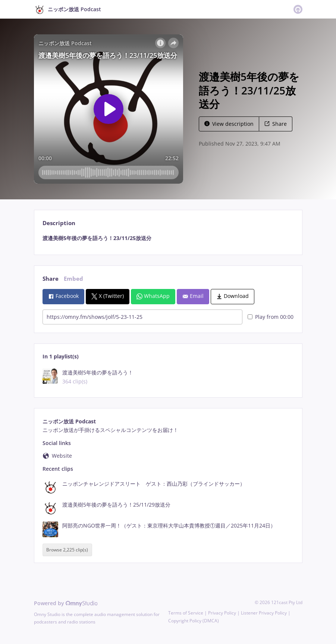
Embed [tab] (73, 279)
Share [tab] (51, 279)
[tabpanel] (168, 238)
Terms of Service (186, 613)
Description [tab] (59, 223)
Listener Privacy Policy (264, 613)
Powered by (66, 603)
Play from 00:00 (271, 317)
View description (229, 124)
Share (276, 124)
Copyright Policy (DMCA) (194, 621)
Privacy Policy (222, 613)
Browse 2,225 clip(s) (67, 550)
